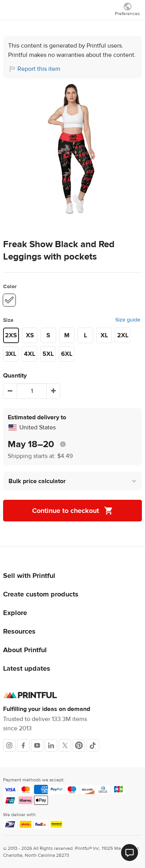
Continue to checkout (73, 511)
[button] (72, 481)
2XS (11, 335)
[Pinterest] (79, 745)
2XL (123, 335)
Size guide (128, 320)
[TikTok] (93, 745)
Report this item (39, 69)
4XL (30, 354)
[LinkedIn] (51, 745)
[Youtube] (37, 745)
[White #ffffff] (9, 300)
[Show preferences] (127, 9)
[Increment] (53, 391)
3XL (11, 354)
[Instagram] (9, 745)
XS (30, 335)
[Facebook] (23, 745)
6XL (67, 354)
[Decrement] (10, 391)
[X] (65, 745)
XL (104, 335)
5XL (48, 354)
